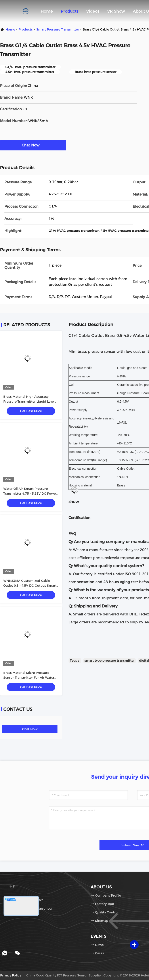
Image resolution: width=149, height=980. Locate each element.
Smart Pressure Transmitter (58, 29)
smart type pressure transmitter (110, 661)
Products (70, 11)
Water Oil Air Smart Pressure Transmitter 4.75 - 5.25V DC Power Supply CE (30, 494)
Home (47, 11)
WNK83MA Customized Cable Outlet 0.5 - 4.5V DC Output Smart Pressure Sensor (30, 586)
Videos (93, 11)
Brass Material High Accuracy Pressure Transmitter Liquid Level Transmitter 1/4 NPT (29, 402)
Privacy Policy (11, 975)
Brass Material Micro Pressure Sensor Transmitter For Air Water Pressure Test (29, 678)
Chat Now (33, 145)
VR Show (116, 11)
